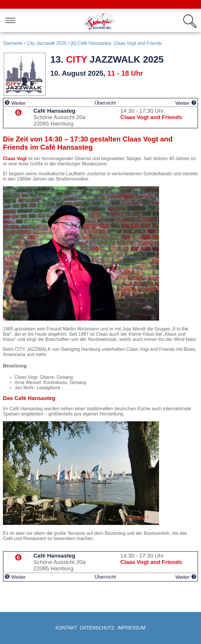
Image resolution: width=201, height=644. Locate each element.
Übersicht (105, 103)
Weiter (15, 103)
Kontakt (66, 628)
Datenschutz (97, 628)
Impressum (132, 628)
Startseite (13, 43)
